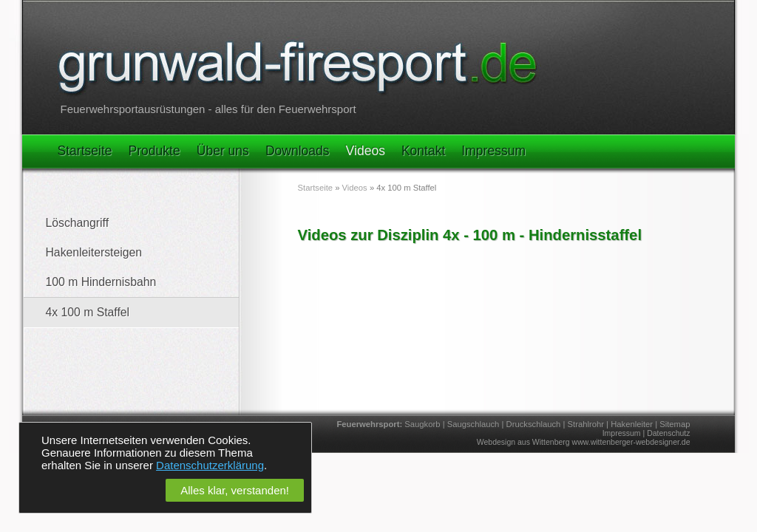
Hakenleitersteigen (94, 252)
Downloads (298, 151)
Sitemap (675, 424)
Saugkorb (422, 424)
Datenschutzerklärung (210, 465)
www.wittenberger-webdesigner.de (631, 442)
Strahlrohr (586, 424)
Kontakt (423, 151)
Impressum (493, 151)
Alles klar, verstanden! (235, 490)
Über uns (223, 151)
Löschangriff (78, 223)
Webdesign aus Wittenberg (523, 442)
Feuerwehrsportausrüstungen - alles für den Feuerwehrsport (208, 109)
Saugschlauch (473, 424)
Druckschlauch (534, 424)
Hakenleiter (632, 424)
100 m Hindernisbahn (101, 282)
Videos (366, 151)
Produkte (155, 151)
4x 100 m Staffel (88, 312)
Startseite (85, 151)
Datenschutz (668, 433)
